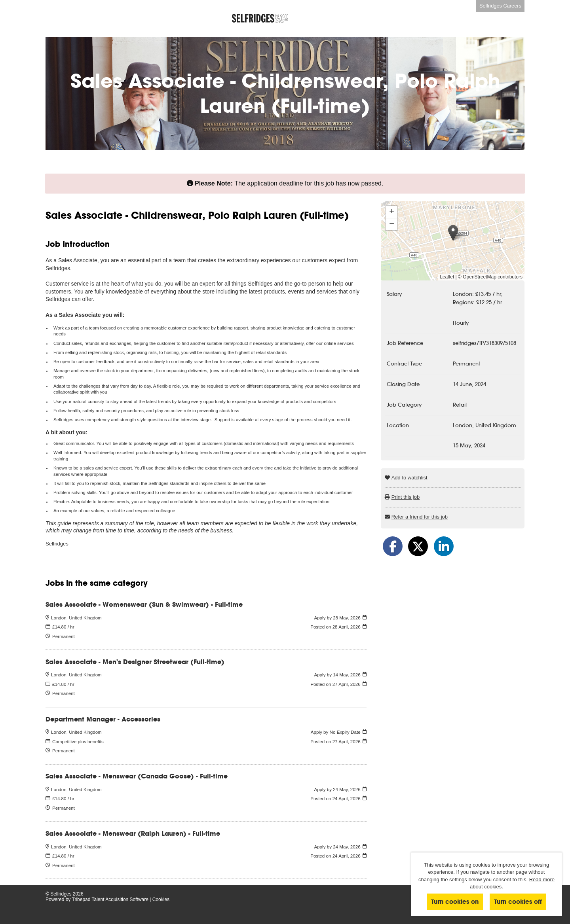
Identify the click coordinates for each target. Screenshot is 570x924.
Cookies (161, 899)
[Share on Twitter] (418, 546)
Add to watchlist (409, 478)
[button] (453, 233)
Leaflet (447, 277)
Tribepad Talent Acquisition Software (110, 899)
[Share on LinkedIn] (444, 546)
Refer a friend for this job (420, 517)
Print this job (406, 497)
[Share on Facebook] (393, 546)
